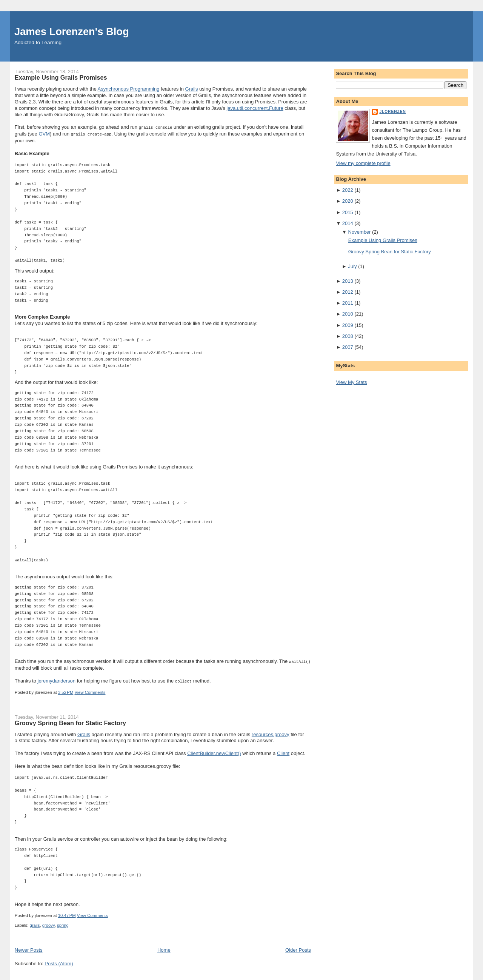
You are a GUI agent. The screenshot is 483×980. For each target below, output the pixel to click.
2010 (348, 314)
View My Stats (351, 382)
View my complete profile (363, 163)
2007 (348, 347)
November (359, 232)
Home (164, 948)
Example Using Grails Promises (61, 77)
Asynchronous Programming (129, 89)
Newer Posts (29, 948)
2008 (348, 336)
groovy (48, 924)
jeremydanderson (57, 680)
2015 (348, 212)
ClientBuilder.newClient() (214, 752)
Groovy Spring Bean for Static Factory (70, 721)
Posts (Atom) (59, 962)
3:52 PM (66, 691)
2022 (348, 190)
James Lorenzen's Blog (72, 32)
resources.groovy (271, 733)
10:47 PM (67, 914)
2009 (348, 325)
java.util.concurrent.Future (255, 108)
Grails (192, 89)
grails (35, 924)
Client (283, 752)
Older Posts (298, 948)
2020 (348, 201)
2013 (348, 281)
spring (63, 924)
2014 (348, 223)
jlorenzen (392, 112)
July (352, 266)
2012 (348, 292)
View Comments (90, 691)
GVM (44, 133)
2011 (348, 303)
